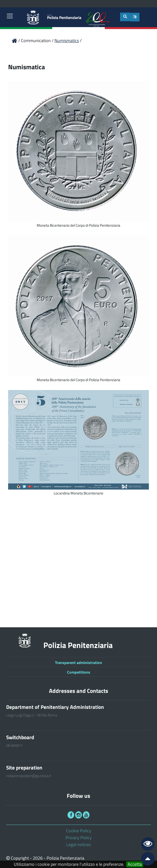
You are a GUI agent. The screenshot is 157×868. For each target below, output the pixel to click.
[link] (10, 17)
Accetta (135, 864)
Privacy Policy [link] (79, 838)
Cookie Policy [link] (79, 831)
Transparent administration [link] (78, 663)
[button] (135, 17)
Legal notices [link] (78, 844)
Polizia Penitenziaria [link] (64, 17)
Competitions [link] (79, 672)
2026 (38, 858)
